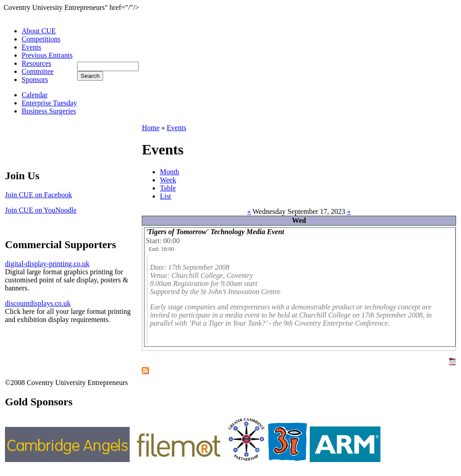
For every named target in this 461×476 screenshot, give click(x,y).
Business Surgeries (49, 111)
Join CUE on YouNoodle (41, 210)
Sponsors (35, 79)
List (165, 196)
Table (168, 188)
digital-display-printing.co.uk (47, 264)
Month (169, 172)
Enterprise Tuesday (49, 103)
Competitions (41, 39)
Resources (36, 63)
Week (168, 180)
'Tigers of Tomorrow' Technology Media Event (215, 232)
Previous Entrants (47, 55)
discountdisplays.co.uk (38, 303)
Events (32, 47)
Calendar (35, 95)
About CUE (39, 31)
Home (151, 128)
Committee (38, 71)
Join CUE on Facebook (38, 195)
